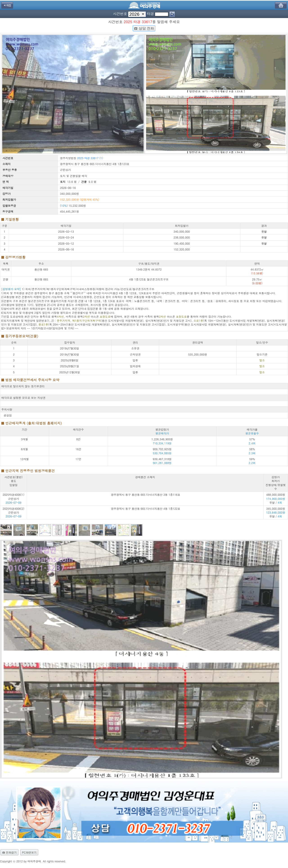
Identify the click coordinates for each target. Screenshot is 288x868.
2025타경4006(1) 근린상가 (13, 496)
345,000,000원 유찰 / (276, 512)
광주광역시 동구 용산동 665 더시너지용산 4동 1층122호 (146, 509)
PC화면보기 (29, 852)
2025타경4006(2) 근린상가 (13, 510)
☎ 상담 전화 (144, 28)
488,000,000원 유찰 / (276, 498)
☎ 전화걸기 (9, 852)
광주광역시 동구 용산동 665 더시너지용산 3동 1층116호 (146, 495)
